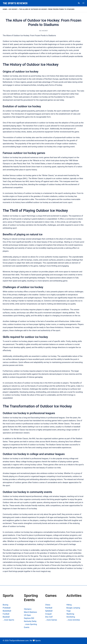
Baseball (6, 617)
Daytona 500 (29, 618)
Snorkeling (71, 617)
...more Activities (73, 620)
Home (5, 9)
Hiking (69, 605)
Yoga (69, 611)
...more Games (51, 620)
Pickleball (7, 608)
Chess (48, 605)
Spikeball (49, 611)
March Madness (31, 612)
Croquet (48, 614)
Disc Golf (49, 617)
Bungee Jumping (73, 608)
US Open (27, 615)
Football (6, 614)
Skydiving (70, 614)
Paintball (49, 608)
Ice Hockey (13, 9)
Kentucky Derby (30, 621)
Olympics (28, 609)
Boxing (5, 605)
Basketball (7, 611)
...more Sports (8, 620)
